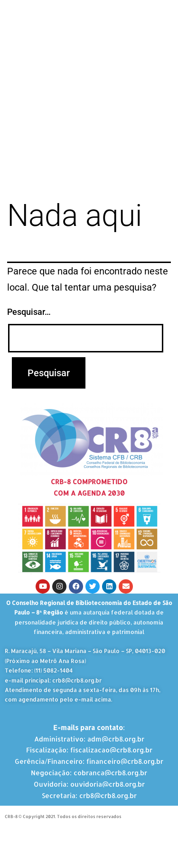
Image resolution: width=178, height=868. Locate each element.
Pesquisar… (29, 312)
